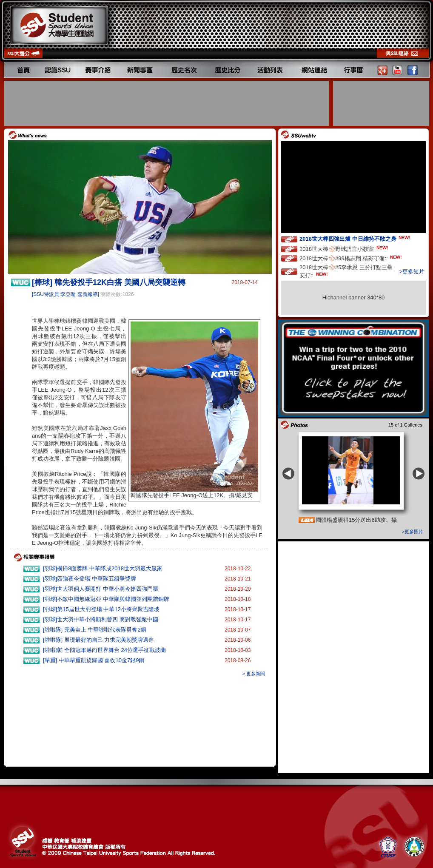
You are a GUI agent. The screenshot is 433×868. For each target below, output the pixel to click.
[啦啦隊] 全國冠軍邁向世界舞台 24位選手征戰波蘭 (104, 650)
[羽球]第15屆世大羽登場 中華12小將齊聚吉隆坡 (101, 609)
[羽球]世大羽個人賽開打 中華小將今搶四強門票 (101, 589)
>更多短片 (412, 272)
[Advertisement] (167, 103)
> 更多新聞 (254, 674)
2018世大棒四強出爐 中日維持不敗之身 (356, 238)
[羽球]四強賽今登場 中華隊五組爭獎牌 (90, 579)
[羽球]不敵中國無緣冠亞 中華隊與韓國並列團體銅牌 (106, 599)
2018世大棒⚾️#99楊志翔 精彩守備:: (351, 258)
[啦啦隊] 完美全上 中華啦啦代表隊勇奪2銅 (95, 630)
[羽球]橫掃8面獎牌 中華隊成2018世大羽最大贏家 (103, 568)
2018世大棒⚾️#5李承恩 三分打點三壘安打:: (346, 271)
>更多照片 (413, 532)
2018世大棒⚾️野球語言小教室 (345, 249)
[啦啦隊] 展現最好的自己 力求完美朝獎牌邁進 (98, 640)
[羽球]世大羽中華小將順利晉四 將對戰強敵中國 (101, 619)
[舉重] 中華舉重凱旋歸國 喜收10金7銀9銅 (94, 660)
